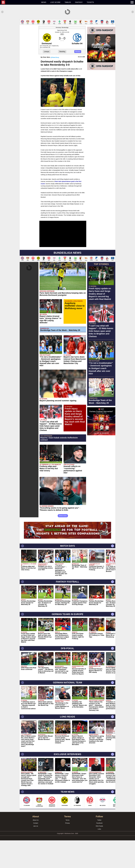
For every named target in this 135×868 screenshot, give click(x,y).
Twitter (99, 848)
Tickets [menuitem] (90, 2)
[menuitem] (20, 2)
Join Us (36, 854)
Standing (62, 79)
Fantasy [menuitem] (79, 2)
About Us (36, 848)
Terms (68, 848)
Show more (63, 543)
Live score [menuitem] (55, 2)
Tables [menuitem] (68, 2)
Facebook (99, 851)
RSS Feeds (99, 854)
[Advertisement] (67, 32)
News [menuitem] (44, 2)
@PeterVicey (55, 85)
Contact (36, 851)
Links (99, 857)
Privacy (67, 851)
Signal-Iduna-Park (62, 58)
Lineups (47, 79)
